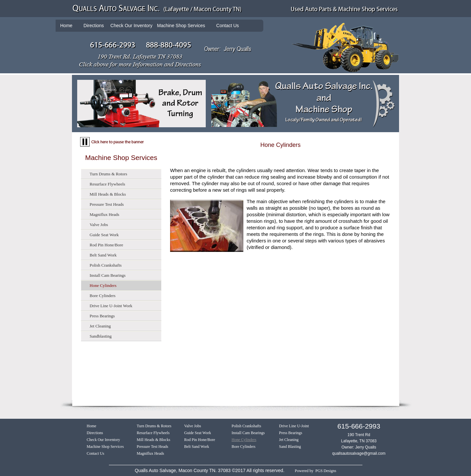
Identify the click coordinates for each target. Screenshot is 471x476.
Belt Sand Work (103, 255)
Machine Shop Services (181, 26)
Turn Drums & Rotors (108, 174)
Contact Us (227, 26)
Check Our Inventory (103, 440)
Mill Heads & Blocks (108, 194)
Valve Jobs (99, 225)
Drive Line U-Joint (294, 426)
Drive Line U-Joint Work (111, 306)
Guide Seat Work (104, 235)
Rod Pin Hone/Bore (106, 245)
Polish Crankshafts (106, 265)
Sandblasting (101, 336)
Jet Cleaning (100, 326)
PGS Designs (326, 471)
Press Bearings (102, 316)
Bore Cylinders (103, 296)
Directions (94, 26)
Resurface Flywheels (107, 184)
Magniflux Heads (105, 214)
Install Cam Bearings (108, 275)
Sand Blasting (290, 447)
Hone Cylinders (103, 285)
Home (66, 26)
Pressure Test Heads (107, 204)
